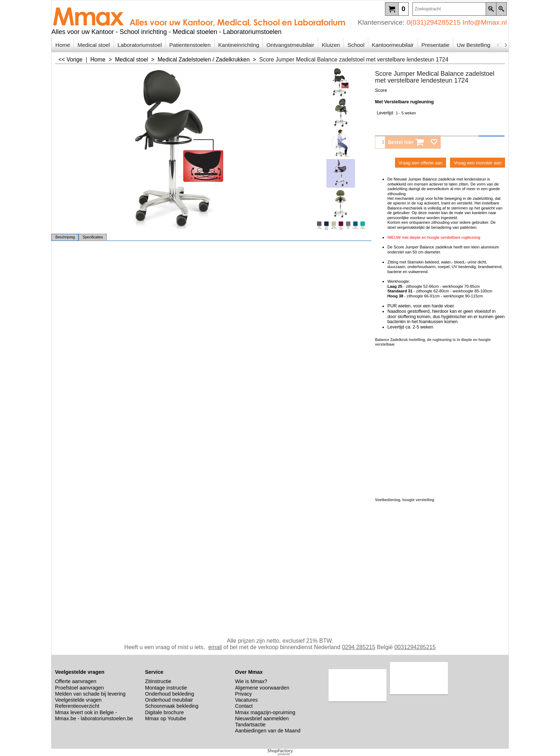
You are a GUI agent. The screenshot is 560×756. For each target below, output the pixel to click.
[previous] (498, 45)
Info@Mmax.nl (485, 22)
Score (381, 90)
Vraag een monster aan (477, 163)
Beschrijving (65, 237)
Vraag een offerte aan (421, 163)
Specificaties (93, 237)
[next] (505, 45)
